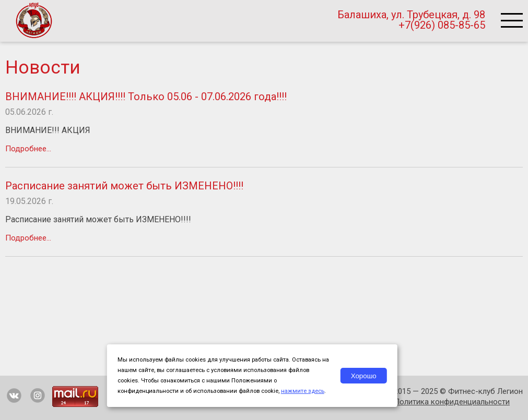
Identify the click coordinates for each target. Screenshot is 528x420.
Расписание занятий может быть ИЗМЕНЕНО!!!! (124, 186)
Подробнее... (28, 149)
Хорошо (364, 376)
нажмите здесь (303, 391)
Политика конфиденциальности (452, 402)
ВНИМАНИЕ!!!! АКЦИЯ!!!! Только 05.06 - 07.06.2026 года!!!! (146, 97)
